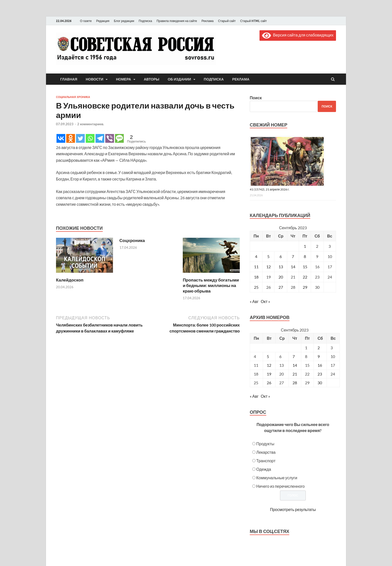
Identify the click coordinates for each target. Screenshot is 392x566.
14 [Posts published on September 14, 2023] (295, 365)
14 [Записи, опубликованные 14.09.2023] (293, 267)
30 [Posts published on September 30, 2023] (320, 383)
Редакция (103, 21)
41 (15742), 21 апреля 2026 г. (270, 189)
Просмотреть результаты (293, 509)
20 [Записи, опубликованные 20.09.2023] (281, 277)
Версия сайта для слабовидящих (298, 35)
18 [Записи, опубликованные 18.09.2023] (256, 277)
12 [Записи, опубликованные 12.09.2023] (268, 267)
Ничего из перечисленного (280, 486)
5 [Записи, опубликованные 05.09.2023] (268, 256)
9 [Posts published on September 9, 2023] (319, 356)
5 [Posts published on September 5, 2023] (268, 356)
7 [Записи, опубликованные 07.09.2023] (293, 256)
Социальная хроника (73, 97)
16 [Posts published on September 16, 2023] (320, 365)
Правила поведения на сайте (177, 21)
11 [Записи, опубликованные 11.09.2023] (256, 267)
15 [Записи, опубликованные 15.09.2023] (305, 267)
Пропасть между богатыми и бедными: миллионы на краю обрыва (211, 285)
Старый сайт (227, 21)
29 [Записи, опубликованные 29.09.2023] (305, 287)
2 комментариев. (91, 124)
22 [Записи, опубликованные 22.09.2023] (305, 277)
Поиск (256, 98)
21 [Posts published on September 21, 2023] (295, 374)
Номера (123, 79)
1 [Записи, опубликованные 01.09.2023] (305, 246)
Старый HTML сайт (254, 21)
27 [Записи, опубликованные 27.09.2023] (281, 287)
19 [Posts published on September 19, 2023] (269, 374)
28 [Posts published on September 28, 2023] (295, 383)
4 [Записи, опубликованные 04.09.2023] (256, 256)
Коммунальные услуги (277, 478)
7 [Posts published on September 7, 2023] (294, 356)
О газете (86, 21)
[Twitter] (80, 138)
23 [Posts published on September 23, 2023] (320, 374)
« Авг (254, 301)
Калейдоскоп (70, 280)
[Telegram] (100, 138)
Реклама (207, 21)
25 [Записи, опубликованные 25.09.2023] (256, 287)
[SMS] (119, 138)
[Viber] (110, 138)
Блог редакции (124, 21)
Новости (94, 79)
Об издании (179, 79)
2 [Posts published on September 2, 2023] (319, 348)
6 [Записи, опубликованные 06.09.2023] (281, 256)
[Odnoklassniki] (71, 138)
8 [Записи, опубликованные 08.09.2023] (305, 256)
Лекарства (266, 452)
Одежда (264, 469)
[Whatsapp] (90, 138)
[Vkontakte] (61, 138)
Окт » (265, 301)
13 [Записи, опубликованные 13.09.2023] (281, 267)
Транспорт (266, 461)
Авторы (151, 79)
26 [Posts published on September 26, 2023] (269, 383)
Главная (69, 79)
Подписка (145, 21)
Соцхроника (132, 240)
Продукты (265, 444)
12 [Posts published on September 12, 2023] (269, 365)
